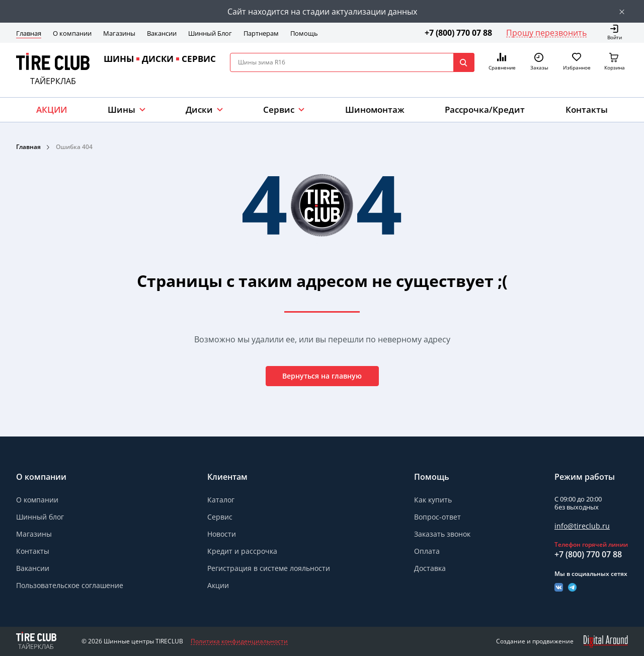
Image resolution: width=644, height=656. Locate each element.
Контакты (587, 110)
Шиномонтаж (375, 110)
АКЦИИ (52, 110)
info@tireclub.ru (582, 526)
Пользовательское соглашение (70, 585)
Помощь (304, 33)
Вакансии (162, 33)
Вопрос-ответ (437, 517)
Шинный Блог (210, 33)
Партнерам (261, 33)
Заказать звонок (442, 534)
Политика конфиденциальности (239, 641)
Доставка (430, 568)
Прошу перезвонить (546, 33)
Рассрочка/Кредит (485, 110)
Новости (222, 534)
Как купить (433, 500)
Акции (218, 585)
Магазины (119, 33)
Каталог (221, 500)
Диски (199, 110)
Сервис (220, 517)
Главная (29, 33)
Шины (122, 110)
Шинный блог (40, 517)
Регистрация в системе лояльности (269, 568)
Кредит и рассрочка (242, 551)
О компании (72, 33)
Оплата (427, 551)
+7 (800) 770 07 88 (458, 33)
